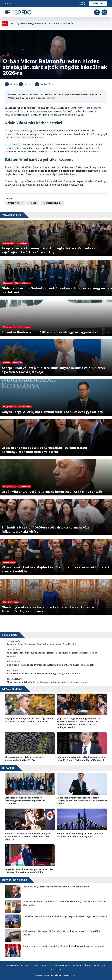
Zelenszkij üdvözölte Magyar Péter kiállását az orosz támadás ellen (41, 24)
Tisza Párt (44, 181)
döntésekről (13, 145)
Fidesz (50, 145)
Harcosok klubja (52, 203)
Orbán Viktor (15, 203)
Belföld (8, 56)
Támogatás (98, 4)
